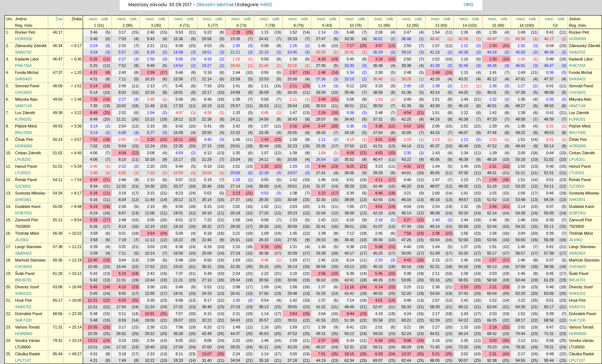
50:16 (406, 267)
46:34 (58, 46)
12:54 (178, 173)
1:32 (521, 46)
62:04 (492, 307)
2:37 (322, 340)
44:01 (406, 173)
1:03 (493, 139)
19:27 (207, 66)
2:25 (236, 340)
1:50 (493, 46)
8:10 (122, 159)
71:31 (58, 327)
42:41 (349, 280)
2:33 (122, 46)
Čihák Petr (24, 139)
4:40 (208, 139)
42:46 (463, 66)
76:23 (492, 347)
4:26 (208, 113)
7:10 (151, 173)
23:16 (292, 66)
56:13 (492, 267)
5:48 (351, 32)
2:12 (521, 340)
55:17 (492, 253)
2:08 (151, 153)
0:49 (550, 354)
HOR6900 (24, 146)
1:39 (493, 32)
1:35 (236, 153)
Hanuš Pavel (26, 166)
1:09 (265, 233)
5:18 (208, 72)
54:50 (435, 293)
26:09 (264, 92)
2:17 (436, 314)
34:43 (349, 119)
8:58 (351, 153)
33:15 (264, 267)
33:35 (349, 39)
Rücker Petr (25, 32)
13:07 (207, 354)
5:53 (179, 32)
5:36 (351, 113)
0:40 (550, 166)
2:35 (407, 153)
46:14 (406, 213)
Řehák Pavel (26, 180)
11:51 (93, 300)
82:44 (406, 360)
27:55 (292, 240)
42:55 (378, 200)
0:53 (265, 193)
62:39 (435, 320)
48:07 (435, 186)
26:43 (292, 119)
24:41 (264, 39)
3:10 (379, 86)
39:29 (378, 173)
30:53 (321, 106)
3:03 (151, 247)
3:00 (151, 287)
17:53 (150, 267)
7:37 (179, 273)
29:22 (150, 334)
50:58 (463, 226)
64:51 (435, 334)
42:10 (378, 213)
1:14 (322, 32)
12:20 (121, 186)
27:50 (264, 293)
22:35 (178, 146)
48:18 (492, 159)
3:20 (151, 139)
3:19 (265, 247)
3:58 (94, 233)
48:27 (521, 106)
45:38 (463, 119)
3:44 (322, 166)
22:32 (235, 133)
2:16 (293, 126)
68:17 (521, 320)
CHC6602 (24, 92)
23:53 (264, 79)
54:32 (521, 226)
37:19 (235, 307)
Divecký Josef (27, 287)
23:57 (292, 173)
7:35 (94, 99)
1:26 (464, 32)
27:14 (235, 186)
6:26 (94, 220)
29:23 (292, 213)
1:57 (436, 46)
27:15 (207, 146)
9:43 (151, 39)
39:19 (406, 52)
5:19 (208, 180)
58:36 (58, 260)
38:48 (406, 39)
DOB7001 (24, 213)
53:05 (406, 280)
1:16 (464, 59)
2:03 (293, 206)
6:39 (351, 273)
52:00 (463, 240)
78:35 (521, 347)
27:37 (235, 200)
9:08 (407, 340)
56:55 (463, 280)
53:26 (463, 253)
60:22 (406, 320)
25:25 (321, 52)
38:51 (349, 226)
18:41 (178, 293)
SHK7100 (24, 320)
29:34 (321, 92)
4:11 (379, 180)
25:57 (235, 106)
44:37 (235, 334)
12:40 (93, 260)
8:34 (122, 200)
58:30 (435, 307)
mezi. (93, 19)
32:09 (292, 253)
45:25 (378, 253)
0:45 (265, 113)
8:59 (122, 320)
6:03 (122, 300)
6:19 (94, 206)
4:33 (208, 59)
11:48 (150, 106)
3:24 (94, 46)
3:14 (94, 126)
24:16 (207, 213)
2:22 (322, 193)
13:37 (406, 354)
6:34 (351, 340)
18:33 (178, 360)
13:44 (150, 280)
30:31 (207, 267)
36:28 (178, 334)
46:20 (406, 186)
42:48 (207, 334)
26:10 (264, 240)
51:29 (492, 186)
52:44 (492, 226)
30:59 (292, 226)
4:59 (179, 153)
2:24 (322, 113)
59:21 (378, 347)
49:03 (58, 99)
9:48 (151, 66)
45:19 (463, 106)
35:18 (264, 360)
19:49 (150, 347)
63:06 (58, 287)
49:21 (492, 173)
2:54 (122, 126)
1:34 (464, 153)
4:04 (122, 153)
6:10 (208, 166)
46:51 (492, 106)
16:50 (178, 253)
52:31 (435, 267)
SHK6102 (24, 293)
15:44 (121, 267)
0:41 (550, 32)
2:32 (122, 113)
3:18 (379, 59)
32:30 (321, 200)
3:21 (407, 193)
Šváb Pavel (25, 273)
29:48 (292, 293)
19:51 (207, 52)
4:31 (94, 72)
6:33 (379, 354)
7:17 (351, 46)
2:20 (151, 166)
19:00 (150, 320)
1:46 (322, 72)
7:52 (122, 66)
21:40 (264, 66)
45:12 (492, 79)
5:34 (351, 72)
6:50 (208, 260)
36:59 (321, 267)
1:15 (265, 32)
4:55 (379, 153)
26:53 (264, 106)
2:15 (436, 260)
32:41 (321, 226)
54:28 (521, 213)
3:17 (122, 32)
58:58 (492, 280)
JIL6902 (22, 240)
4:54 (407, 113)
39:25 (235, 347)
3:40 (407, 180)
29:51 (292, 186)
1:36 (293, 59)
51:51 (58, 166)
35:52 (349, 159)
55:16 (435, 280)
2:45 (379, 233)
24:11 (235, 119)
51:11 (521, 173)
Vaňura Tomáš (28, 327)
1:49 (521, 32)
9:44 (351, 314)
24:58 (235, 92)
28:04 (292, 106)
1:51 (436, 99)
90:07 (463, 360)
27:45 (321, 66)
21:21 (235, 52)
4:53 (208, 46)
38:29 (349, 186)
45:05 (435, 159)
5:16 (94, 193)
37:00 (207, 347)
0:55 (265, 72)
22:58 (235, 79)
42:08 (463, 39)
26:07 (178, 320)
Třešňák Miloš (27, 233)
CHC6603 (24, 267)
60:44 (521, 280)
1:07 (265, 126)
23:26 (235, 39)
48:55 (378, 293)
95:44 (58, 354)
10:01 (150, 314)
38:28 (406, 79)
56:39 (58, 233)
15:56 (178, 79)
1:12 (464, 46)
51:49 (435, 253)
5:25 (94, 59)
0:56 (265, 99)
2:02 (122, 139)
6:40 (179, 46)
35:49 (207, 307)
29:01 (235, 146)
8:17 (208, 300)
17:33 (178, 106)
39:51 (292, 320)
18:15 (349, 354)
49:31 (321, 334)
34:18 (349, 133)
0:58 (265, 46)
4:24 (407, 314)
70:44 (521, 334)
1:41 (493, 72)
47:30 (463, 173)
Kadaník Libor (27, 59)
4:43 (407, 260)
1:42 (493, 113)
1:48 (521, 220)
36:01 (378, 39)
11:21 (121, 119)
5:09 (179, 233)
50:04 (435, 240)
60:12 (463, 307)
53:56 (492, 240)
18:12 (178, 119)
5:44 (179, 166)
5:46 (179, 72)
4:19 (379, 314)
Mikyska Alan (26, 99)
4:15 (407, 126)
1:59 (379, 99)
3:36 (379, 126)
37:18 (292, 360)
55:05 (58, 206)
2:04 (493, 206)
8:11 (179, 354)
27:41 (321, 173)
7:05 (351, 206)
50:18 (521, 159)
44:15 (435, 133)
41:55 (321, 320)
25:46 (207, 186)
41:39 (406, 106)
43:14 (435, 92)
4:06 (94, 153)
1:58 (236, 220)
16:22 (178, 240)
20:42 (235, 66)
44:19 (321, 360)
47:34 (406, 226)
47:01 (521, 79)
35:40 (378, 79)
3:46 (94, 32)
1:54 (436, 32)
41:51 (378, 146)
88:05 (435, 360)
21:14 (207, 79)
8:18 (151, 52)
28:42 (321, 133)
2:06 (436, 126)
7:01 (322, 354)
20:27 (178, 186)
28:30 (264, 200)
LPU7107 (23, 360)
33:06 (292, 280)
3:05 (151, 220)
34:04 (235, 360)
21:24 (150, 307)
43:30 (435, 106)
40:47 (378, 159)
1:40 (322, 46)
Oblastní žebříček (215, 5)
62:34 (349, 360)
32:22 (207, 320)
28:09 (264, 186)
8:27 (151, 133)
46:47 (58, 59)
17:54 (121, 307)
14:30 (150, 186)
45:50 (521, 52)
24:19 (207, 106)
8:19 (208, 247)
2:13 (151, 86)
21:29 (207, 159)
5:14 (94, 86)
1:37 (464, 247)
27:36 (321, 79)
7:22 (208, 220)
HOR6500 (24, 39)
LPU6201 (23, 159)
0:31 (550, 126)
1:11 (265, 86)
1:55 (493, 193)
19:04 (207, 173)
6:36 (179, 247)
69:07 (378, 360)
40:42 (435, 39)
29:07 (321, 119)
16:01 (178, 92)
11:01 (121, 280)
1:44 (236, 72)
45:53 (264, 334)
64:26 (521, 307)
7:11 (122, 79)
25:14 (207, 200)
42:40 (378, 186)
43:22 (406, 159)
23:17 (207, 92)
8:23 (179, 193)
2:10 (122, 166)
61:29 (58, 273)
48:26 (378, 280)
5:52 (208, 287)
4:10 (122, 287)
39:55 (292, 307)
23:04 (235, 159)
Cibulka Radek (28, 354)
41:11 (264, 347)
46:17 (58, 32)
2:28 (236, 32)
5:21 (436, 354)
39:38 (406, 66)
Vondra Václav (28, 340)
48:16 (435, 200)
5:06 (179, 59)
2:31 (493, 354)
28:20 (292, 92)
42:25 (406, 119)
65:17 (58, 300)
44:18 (492, 52)
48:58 (521, 119)
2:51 (379, 327)
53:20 (521, 186)
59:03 (378, 334)
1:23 (436, 139)
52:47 (378, 307)
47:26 (406, 240)
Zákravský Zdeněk (31, 46)
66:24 (463, 334)
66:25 (492, 320)
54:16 (463, 267)
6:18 (208, 233)
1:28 (236, 180)
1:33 (236, 113)
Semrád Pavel (27, 86)
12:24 (150, 146)
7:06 (179, 327)
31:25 (321, 293)
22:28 (264, 173)
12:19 (150, 226)
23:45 (292, 52)
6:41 (351, 327)
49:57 (463, 200)
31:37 (321, 186)
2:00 (521, 153)
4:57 (179, 113)
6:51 (179, 220)
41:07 (378, 226)
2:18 (493, 327)
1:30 (236, 46)
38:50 (378, 106)
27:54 (178, 347)
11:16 (349, 287)
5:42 (94, 273)
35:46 (349, 92)
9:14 (122, 226)
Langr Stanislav (28, 247)
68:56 (58, 314)
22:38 (207, 119)
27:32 (178, 307)
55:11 (58, 220)
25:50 (292, 79)
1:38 (436, 86)
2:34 (151, 340)
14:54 (178, 66)
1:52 (293, 32)
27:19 (235, 253)
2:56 (322, 273)
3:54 (151, 233)
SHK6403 (24, 79)
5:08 (379, 247)
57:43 (463, 293)
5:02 (208, 193)
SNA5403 (24, 253)
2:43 (151, 273)
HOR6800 (24, 334)
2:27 (122, 59)
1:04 (322, 153)
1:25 (521, 59)
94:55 (521, 360)
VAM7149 (24, 106)
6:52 (351, 180)
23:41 (178, 267)
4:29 (322, 59)
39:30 (378, 240)
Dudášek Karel (28, 206)
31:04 (321, 213)
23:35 (93, 327)
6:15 (208, 206)
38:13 (264, 307)
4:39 (407, 273)
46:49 (463, 146)
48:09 (58, 86)
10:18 (150, 159)
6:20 (208, 327)
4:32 (407, 166)
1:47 (293, 113)
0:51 (550, 180)
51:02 (58, 153)
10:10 (150, 79)
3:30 (151, 300)
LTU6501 (23, 173)
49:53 (58, 126)
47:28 (521, 92)
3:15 (151, 193)
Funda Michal (27, 72)
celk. (105, 19)
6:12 (351, 86)
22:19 (264, 52)
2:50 (407, 46)
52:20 (406, 293)
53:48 (521, 200)
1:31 (293, 247)
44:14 (406, 146)
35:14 (292, 267)
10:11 (178, 139)
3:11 (122, 314)
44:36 (492, 66)
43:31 (463, 79)
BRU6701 (24, 280)
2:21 (151, 46)
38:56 (378, 92)
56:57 (521, 253)
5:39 (351, 193)
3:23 (379, 166)
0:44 (550, 46)
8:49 (94, 113)
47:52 (492, 146)
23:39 (264, 133)
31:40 (207, 360)
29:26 (264, 226)
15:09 (178, 133)
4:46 (379, 193)
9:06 (208, 340)
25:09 (207, 253)
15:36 (178, 39)
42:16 (435, 79)
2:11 (293, 86)
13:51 (93, 340)
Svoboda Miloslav (30, 193)
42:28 (463, 52)
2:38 (436, 233)
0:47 (550, 327)
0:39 (550, 220)
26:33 (292, 39)
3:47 (379, 46)
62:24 (406, 334)
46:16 (406, 200)
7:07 (179, 314)
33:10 (349, 79)
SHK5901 (24, 200)
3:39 (94, 247)
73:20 (463, 347)
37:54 (378, 133)
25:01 (235, 240)
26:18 (235, 213)
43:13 (349, 267)
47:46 (492, 133)
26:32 (207, 226)
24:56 (264, 119)
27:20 (264, 213)
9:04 (122, 146)
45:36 (521, 39)
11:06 (150, 213)
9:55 (122, 293)
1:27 (521, 86)
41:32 (321, 307)
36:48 (378, 66)
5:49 (208, 273)
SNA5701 (24, 307)
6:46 (208, 99)
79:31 (58, 340)
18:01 (178, 213)
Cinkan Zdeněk (28, 153)
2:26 (379, 32)
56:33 (406, 307)
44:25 (463, 92)
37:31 (378, 119)
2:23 (407, 139)
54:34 (58, 193)
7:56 (407, 233)
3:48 (436, 72)
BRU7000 (24, 133)
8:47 (122, 213)
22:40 (207, 240)
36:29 (378, 52)
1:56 (151, 59)
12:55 (150, 293)
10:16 (150, 92)
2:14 (521, 206)
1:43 (265, 139)
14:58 (178, 52)
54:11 (58, 180)
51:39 (349, 320)
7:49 (122, 360)
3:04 (122, 260)
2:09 (151, 260)
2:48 (407, 72)
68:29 (406, 347)
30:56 (264, 280)
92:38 (492, 360)
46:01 (521, 66)
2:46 (122, 180)
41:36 (406, 92)
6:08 (122, 133)
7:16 (208, 86)
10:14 (150, 253)
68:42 (492, 334)
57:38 (58, 247)
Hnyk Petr (24, 300)
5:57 (122, 52)
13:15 (150, 119)
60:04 (492, 293)
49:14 (435, 226)
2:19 (151, 126)
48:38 (435, 213)
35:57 (264, 320)
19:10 (178, 226)
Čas (59, 19)
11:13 (150, 240)
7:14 (351, 300)
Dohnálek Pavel (29, 314)
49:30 (463, 186)
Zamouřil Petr (27, 220)
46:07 (463, 133)
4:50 (122, 173)
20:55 (235, 173)
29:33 (321, 240)
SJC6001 (23, 186)
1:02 (265, 206)
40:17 (349, 253)
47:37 (58, 72)
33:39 (321, 253)
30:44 (264, 146)
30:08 (292, 200)
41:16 (435, 52)
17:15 (121, 347)
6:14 (351, 260)
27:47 (321, 39)
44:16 (435, 119)
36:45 (349, 240)
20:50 (207, 133)
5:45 (351, 59)
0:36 (550, 72)
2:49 (122, 86)
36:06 (349, 173)
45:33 (378, 267)
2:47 (407, 32)
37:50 (349, 146)
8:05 (179, 340)
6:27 (407, 220)
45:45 (435, 173)
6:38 (351, 247)
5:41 (208, 126)
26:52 (121, 334)
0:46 (550, 59)
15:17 (178, 159)
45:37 (435, 146)
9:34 (94, 180)
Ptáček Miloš (26, 126)
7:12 (351, 233)
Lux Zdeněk (25, 113)
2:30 (379, 72)
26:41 (235, 293)
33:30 (349, 66)
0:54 (265, 300)
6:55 (179, 206)
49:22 (521, 133)
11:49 (150, 200)
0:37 (550, 206)
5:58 (351, 99)
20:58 (207, 39)
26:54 (321, 159)
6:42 (179, 126)
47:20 (492, 119)
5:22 (208, 32)
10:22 (150, 360)
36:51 (349, 106)
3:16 (436, 340)
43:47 (492, 39)
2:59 (151, 72)
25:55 (292, 133)
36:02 (321, 280)
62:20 (521, 293)
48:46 (349, 307)
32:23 (292, 146)
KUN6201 (24, 119)
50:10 (463, 213)
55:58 (378, 320)
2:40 (151, 32)
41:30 (435, 66)
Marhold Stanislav (31, 260)
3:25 (407, 287)
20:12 (178, 200)
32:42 (349, 52)
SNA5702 (24, 52)
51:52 (492, 200)
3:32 (122, 247)
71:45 (435, 347)
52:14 (492, 213)
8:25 (351, 166)
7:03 (122, 39)
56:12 (349, 334)
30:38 (264, 253)
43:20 (292, 347)
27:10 (207, 280)
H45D (266, 5)
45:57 (321, 347)
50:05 (406, 253)
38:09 (349, 200)
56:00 (521, 240)
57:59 (521, 267)
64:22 (463, 320)
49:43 (521, 146)
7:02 (94, 139)
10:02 (121, 106)
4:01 (379, 139)
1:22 (464, 113)
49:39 (58, 113)
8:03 (122, 92)
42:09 (406, 133)
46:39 (463, 159)
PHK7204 (24, 66)
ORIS (469, 5)
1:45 (464, 166)
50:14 (58, 139)
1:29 (293, 166)
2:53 (464, 287)
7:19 (122, 240)
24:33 (207, 293)
